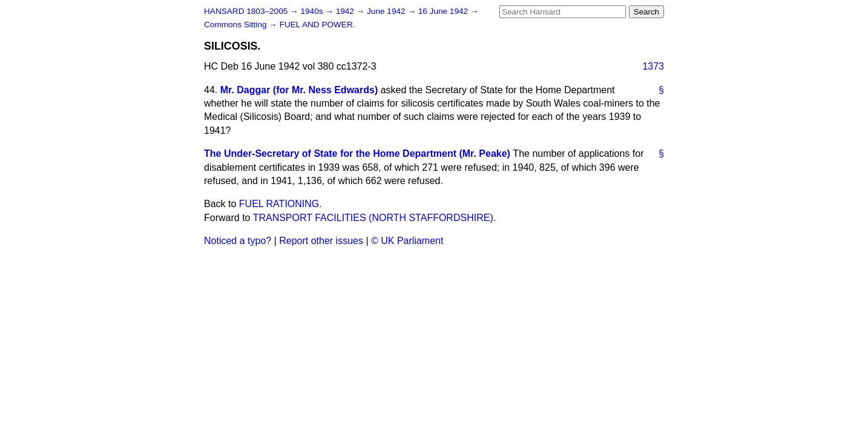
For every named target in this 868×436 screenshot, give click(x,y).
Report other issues (321, 241)
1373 (653, 66)
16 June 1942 (444, 11)
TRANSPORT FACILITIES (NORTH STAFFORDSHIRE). (375, 218)
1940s (313, 11)
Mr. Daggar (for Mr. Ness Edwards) (299, 90)
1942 (346, 11)
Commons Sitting (236, 25)
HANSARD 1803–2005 (246, 11)
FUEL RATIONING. (281, 204)
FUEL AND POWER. (317, 25)
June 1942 (387, 11)
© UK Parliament (407, 241)
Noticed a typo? (238, 241)
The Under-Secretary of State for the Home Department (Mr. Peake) (357, 154)
